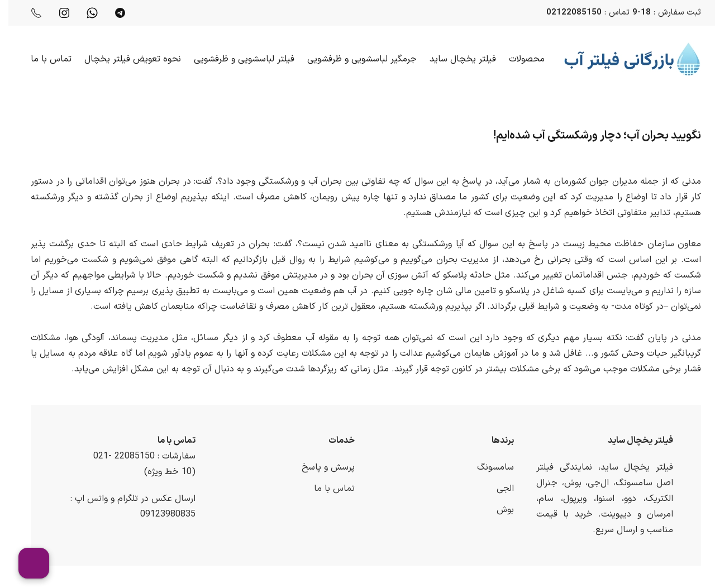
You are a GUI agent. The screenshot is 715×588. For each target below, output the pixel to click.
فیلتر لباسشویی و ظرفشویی (236, 59)
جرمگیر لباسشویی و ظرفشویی (354, 59)
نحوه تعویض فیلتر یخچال (124, 59)
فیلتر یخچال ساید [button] (454, 59)
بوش (497, 510)
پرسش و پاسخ (320, 467)
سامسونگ (487, 467)
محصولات (518, 59)
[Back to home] (624, 59)
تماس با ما (43, 59)
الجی (497, 489)
